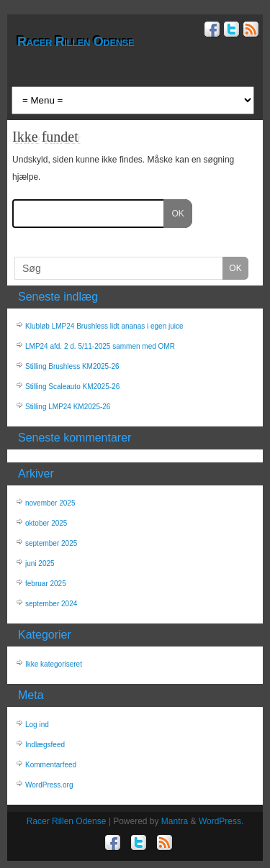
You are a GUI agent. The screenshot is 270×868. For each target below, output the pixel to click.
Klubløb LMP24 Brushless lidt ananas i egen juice (104, 326)
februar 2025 (46, 584)
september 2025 (51, 543)
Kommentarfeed (51, 765)
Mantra (175, 821)
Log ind (37, 725)
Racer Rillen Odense (76, 42)
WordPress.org (49, 785)
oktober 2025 (46, 523)
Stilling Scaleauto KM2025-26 (72, 387)
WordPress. (221, 821)
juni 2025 (40, 563)
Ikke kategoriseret (54, 664)
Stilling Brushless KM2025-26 (72, 366)
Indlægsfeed (45, 745)
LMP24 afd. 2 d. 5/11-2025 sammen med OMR (100, 346)
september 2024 (51, 604)
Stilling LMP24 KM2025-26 (68, 407)
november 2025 (50, 503)
